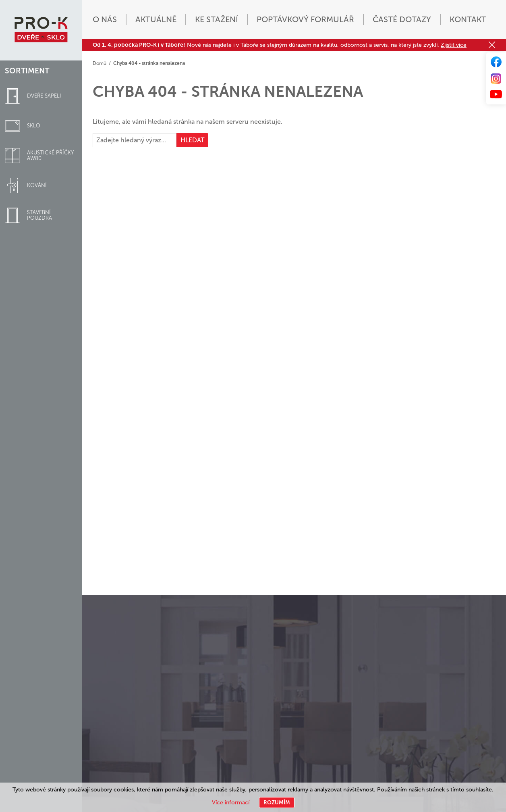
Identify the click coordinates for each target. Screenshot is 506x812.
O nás (105, 19)
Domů (100, 63)
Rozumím (277, 803)
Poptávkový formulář (305, 19)
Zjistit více (454, 45)
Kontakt (468, 19)
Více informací (231, 803)
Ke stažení (217, 19)
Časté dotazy (402, 19)
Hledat (192, 140)
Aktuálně (156, 19)
